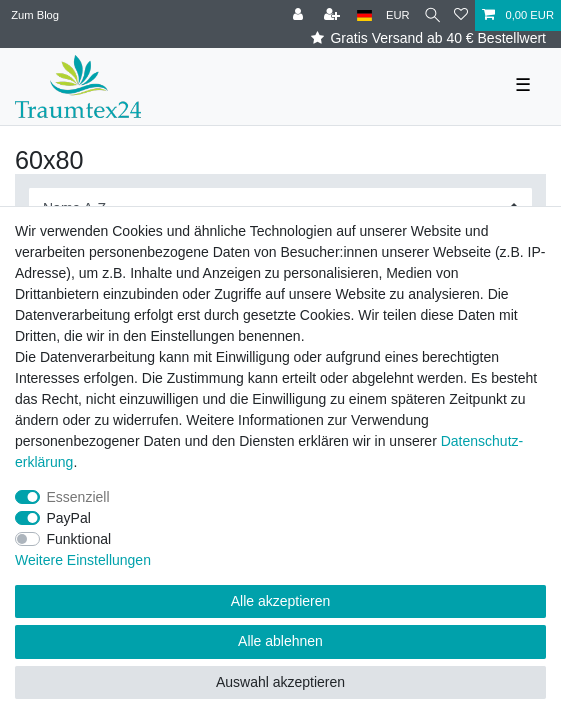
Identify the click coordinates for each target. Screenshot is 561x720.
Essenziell (78, 497)
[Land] (364, 15)
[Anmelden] (300, 15)
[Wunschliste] (461, 15)
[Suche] (432, 15)
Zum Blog (35, 15)
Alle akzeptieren (281, 601)
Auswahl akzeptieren (280, 682)
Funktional (79, 539)
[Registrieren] (334, 15)
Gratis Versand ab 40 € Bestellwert (428, 38)
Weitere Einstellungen (83, 560)
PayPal (69, 518)
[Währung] (398, 15)
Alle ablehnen (280, 641)
